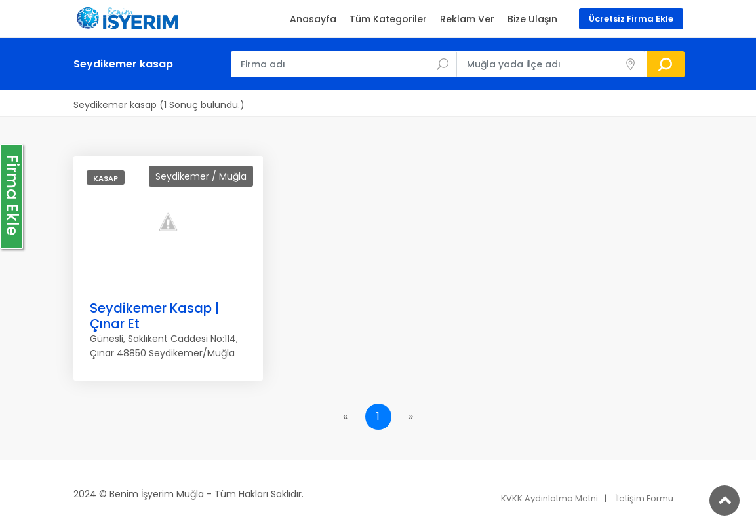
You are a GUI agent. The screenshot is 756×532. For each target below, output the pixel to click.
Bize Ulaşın (532, 19)
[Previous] (346, 417)
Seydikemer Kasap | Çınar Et (154, 316)
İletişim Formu (644, 498)
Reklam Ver (467, 19)
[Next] (411, 417)
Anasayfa (313, 19)
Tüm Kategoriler (388, 19)
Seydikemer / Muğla (201, 176)
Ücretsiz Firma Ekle (631, 19)
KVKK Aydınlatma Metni (549, 498)
